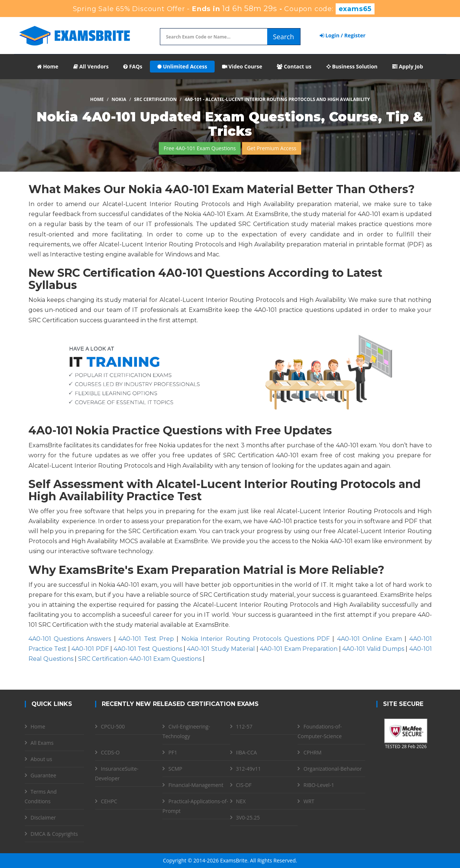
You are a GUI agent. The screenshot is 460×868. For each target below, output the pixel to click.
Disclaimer (43, 817)
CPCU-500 (113, 726)
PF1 (173, 752)
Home (48, 66)
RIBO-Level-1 (319, 785)
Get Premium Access (272, 148)
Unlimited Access (182, 66)
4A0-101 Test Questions (148, 649)
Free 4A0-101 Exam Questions (200, 148)
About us (41, 759)
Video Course (242, 66)
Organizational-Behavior (333, 769)
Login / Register (343, 35)
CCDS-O (110, 752)
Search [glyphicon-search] (284, 37)
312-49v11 (249, 769)
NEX (241, 801)
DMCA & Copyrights (54, 834)
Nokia (119, 99)
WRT (309, 801)
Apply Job (408, 66)
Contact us (294, 66)
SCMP (175, 769)
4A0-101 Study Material (221, 649)
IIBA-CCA (247, 752)
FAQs (133, 66)
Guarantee (43, 775)
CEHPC (109, 801)
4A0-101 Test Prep (146, 639)
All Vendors (91, 66)
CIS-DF (244, 785)
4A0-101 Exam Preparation (299, 649)
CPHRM (313, 752)
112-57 (244, 726)
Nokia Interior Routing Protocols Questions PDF (256, 639)
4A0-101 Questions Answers (70, 639)
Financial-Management (196, 785)
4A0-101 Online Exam (370, 639)
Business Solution (352, 66)
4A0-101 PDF (90, 649)
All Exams (42, 743)
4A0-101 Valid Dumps (373, 649)
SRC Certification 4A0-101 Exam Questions (140, 659)
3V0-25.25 (248, 817)
